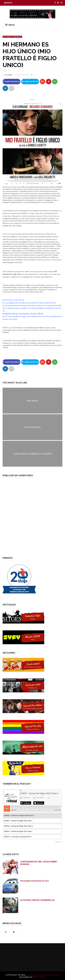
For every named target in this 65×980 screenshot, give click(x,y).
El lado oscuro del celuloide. (43, 975)
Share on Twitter (30, 81)
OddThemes (39, 977)
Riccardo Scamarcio (12, 37)
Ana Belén (9, 75)
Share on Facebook (12, 81)
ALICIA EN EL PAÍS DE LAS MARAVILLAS (38, 900)
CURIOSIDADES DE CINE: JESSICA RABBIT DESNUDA (39, 863)
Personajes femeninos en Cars (35, 881)
